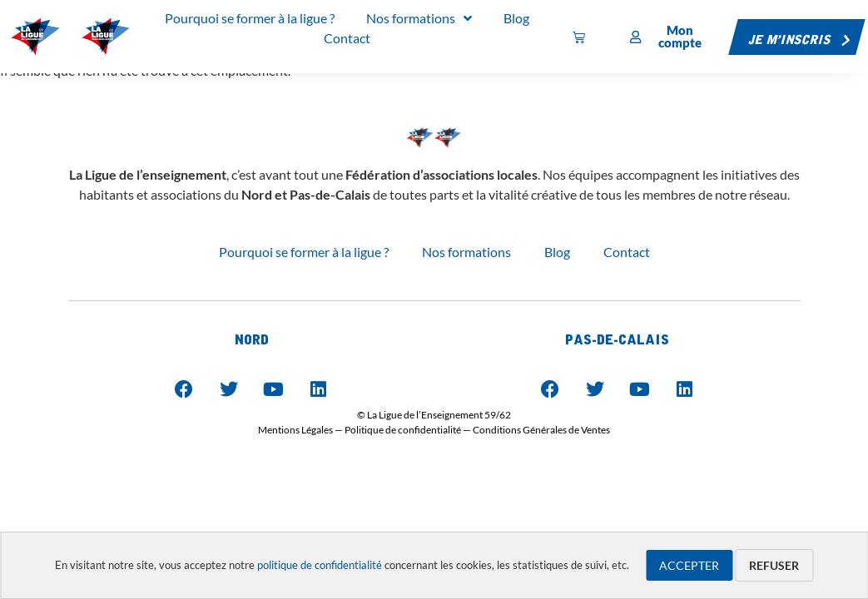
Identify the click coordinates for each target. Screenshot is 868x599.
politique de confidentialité (320, 565)
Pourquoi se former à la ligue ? (304, 252)
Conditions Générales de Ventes (541, 430)
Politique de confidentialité (403, 430)
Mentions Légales (295, 430)
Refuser (774, 565)
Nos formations (466, 252)
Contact (627, 252)
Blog (557, 252)
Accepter (689, 565)
